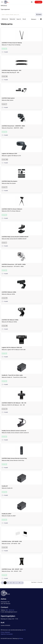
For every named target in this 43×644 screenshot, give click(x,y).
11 (19, 583)
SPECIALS (5, 19)
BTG (25, 630)
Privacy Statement (5, 632)
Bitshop (21, 638)
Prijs (24, 19)
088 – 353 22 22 (10, 610)
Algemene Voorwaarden (7, 634)
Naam (19, 19)
